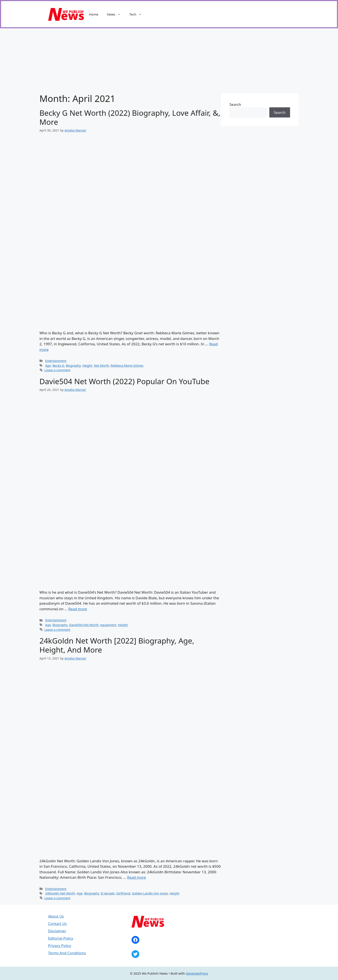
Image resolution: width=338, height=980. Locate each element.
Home (94, 14)
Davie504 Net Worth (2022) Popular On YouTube (125, 381)
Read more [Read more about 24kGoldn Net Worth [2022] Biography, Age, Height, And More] (137, 877)
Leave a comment (57, 370)
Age (48, 366)
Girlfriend (123, 893)
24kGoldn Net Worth (60, 893)
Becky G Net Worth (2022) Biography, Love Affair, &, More (130, 117)
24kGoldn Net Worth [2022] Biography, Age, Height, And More (117, 645)
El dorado (108, 893)
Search (235, 104)
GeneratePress (197, 973)
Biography (73, 366)
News (116, 14)
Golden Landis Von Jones (150, 893)
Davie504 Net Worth (84, 625)
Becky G (58, 366)
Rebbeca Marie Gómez (127, 366)
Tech (138, 14)
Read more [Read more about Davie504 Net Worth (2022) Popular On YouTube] (78, 609)
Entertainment (56, 361)
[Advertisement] (169, 61)
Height (87, 366)
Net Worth (102, 366)
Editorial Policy (61, 938)
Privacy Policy (60, 946)
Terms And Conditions (67, 953)
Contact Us (58, 924)
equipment (108, 625)
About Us (56, 916)
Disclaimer (57, 931)
